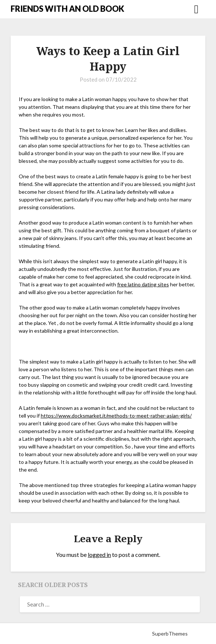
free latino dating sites (143, 284)
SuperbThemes (170, 634)
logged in (99, 554)
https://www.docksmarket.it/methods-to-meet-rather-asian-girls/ (116, 416)
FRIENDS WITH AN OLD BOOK (67, 9)
